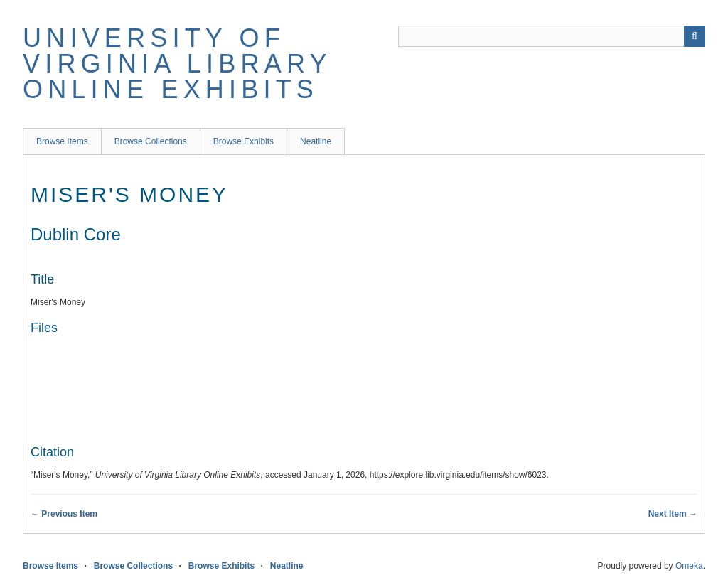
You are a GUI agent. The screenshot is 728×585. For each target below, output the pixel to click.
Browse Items (62, 141)
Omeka (689, 566)
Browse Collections (151, 141)
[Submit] (695, 36)
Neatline (316, 141)
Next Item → (673, 514)
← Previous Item (64, 514)
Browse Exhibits (243, 141)
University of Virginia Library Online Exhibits (177, 64)
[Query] (552, 36)
